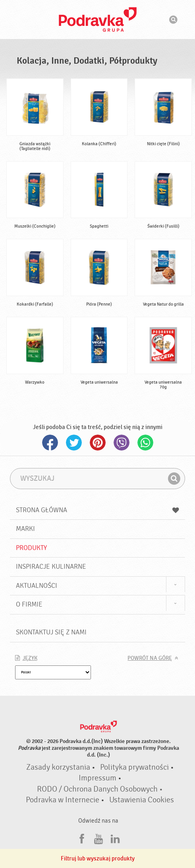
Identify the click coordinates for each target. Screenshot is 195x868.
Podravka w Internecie (63, 800)
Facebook (50, 443)
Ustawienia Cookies (142, 800)
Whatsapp (145, 443)
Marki (25, 529)
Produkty (31, 548)
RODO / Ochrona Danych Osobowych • (100, 789)
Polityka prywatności (134, 767)
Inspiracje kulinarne (51, 567)
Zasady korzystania (58, 767)
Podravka (98, 20)
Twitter (74, 443)
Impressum (97, 778)
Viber (122, 443)
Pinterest (98, 443)
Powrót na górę (150, 658)
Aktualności (37, 586)
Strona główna (98, 510)
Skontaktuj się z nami (51, 632)
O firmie (29, 604)
